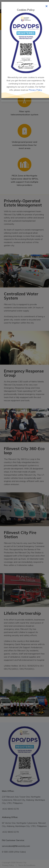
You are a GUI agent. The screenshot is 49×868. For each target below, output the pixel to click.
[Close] (47, 6)
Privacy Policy (35, 90)
